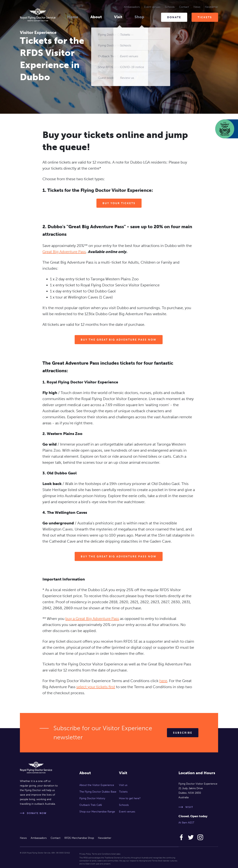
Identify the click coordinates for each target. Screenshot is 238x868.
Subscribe (183, 733)
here (163, 681)
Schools (170, 7)
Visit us (123, 785)
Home (73, 17)
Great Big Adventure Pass (64, 252)
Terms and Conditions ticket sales (106, 854)
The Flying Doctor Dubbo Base (98, 792)
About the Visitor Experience (97, 785)
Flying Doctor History (92, 798)
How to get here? (130, 798)
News (197, 7)
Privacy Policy (85, 854)
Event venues (152, 7)
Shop (139, 17)
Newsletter (211, 7)
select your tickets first (96, 687)
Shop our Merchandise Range (97, 812)
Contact (184, 7)
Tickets (205, 17)
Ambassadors (132, 7)
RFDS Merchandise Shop (79, 838)
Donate (174, 17)
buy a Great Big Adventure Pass (92, 619)
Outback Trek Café (91, 805)
